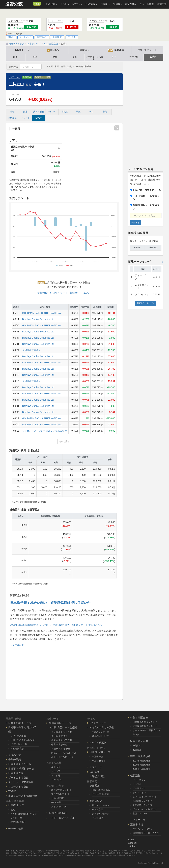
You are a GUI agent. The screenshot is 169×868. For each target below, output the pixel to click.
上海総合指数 (97, 776)
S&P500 (94, 772)
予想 (55, 57)
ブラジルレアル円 (60, 794)
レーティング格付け (94, 57)
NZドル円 (56, 802)
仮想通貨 (135, 775)
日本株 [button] (105, 4)
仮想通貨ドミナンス (142, 805)
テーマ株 (72, 37)
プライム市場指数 (18, 778)
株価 (12, 112)
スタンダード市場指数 (21, 782)
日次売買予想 (17, 749)
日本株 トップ (16, 805)
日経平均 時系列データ (21, 769)
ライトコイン (139, 793)
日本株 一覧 (16, 818)
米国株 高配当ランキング (145, 726)
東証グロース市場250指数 (23, 796)
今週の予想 (15, 755)
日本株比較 (42, 37)
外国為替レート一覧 (60, 723)
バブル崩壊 (97, 809)
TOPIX (12, 791)
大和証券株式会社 (32, 350)
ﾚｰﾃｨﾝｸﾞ (52, 112)
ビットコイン (139, 780)
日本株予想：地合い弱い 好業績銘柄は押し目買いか (50, 603)
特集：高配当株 (139, 718)
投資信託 (137, 750)
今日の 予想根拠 (59, 736)
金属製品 (27, 77)
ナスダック (96, 767)
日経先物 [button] (91, 4)
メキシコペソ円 (59, 807)
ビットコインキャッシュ (145, 797)
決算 (35, 57)
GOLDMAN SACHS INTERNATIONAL (42, 313)
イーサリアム (139, 788)
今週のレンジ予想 (101, 732)
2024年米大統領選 (142, 761)
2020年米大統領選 (142, 765)
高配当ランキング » (146, 303)
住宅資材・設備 (43, 77)
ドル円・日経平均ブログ (63, 818)
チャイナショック (101, 814)
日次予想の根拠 (18, 736)
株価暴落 (95, 786)
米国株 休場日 (99, 761)
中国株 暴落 (98, 818)
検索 (13, 810)
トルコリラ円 (58, 798)
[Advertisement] (64, 672)
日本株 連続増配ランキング (24, 814)
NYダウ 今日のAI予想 (102, 727)
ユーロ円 (56, 771)
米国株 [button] (118, 4)
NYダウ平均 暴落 (100, 794)
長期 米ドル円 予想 (61, 749)
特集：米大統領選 (140, 756)
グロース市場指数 (18, 787)
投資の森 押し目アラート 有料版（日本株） (64, 293)
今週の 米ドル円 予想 (62, 740)
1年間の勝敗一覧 (19, 744)
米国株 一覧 (98, 757)
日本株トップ (21, 50)
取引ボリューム (140, 813)
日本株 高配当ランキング (145, 722)
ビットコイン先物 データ (145, 809)
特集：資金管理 (139, 741)
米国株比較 (57, 37)
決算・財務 (39, 112)
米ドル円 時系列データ (63, 757)
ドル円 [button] (65, 4)
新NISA (53, 50)
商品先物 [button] (131, 4)
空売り (153, 57)
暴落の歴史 (96, 801)
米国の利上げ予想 (101, 736)
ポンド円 (56, 775)
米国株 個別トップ (100, 752)
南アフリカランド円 (61, 790)
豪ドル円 (56, 767)
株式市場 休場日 (19, 822)
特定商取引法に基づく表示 (146, 833)
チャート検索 (147, 4)
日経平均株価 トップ (20, 723)
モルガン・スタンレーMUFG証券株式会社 (44, 431)
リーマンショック (101, 805)
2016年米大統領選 (142, 769)
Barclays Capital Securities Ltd (38, 319)
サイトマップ (138, 820)
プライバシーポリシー (144, 829)
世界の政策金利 (58, 813)
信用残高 (12, 118)
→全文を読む (17, 645)
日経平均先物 (16, 773)
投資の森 (14, 4)
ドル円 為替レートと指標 (63, 727)
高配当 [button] (84, 50)
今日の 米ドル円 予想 (62, 732)
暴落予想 (162, 4)
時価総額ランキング (142, 801)
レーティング (25, 37)
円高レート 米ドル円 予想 (64, 753)
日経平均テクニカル (20, 764)
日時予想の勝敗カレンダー (24, 740)
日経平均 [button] (51, 4)
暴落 (75, 57)
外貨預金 (137, 745)
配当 (15, 57)
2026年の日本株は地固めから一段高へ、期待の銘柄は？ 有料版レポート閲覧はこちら (56, 625)
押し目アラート (148, 50)
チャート (25, 118)
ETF (114, 57)
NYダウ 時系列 (98, 743)
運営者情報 (137, 825)
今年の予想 (15, 760)
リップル (137, 784)
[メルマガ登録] (30, 4)
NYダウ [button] (77, 4)
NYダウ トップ (98, 723)
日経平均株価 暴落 (101, 790)
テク (92, 112)
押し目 (37, 4)
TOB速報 (116, 50)
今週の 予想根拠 (59, 744)
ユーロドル (57, 780)
